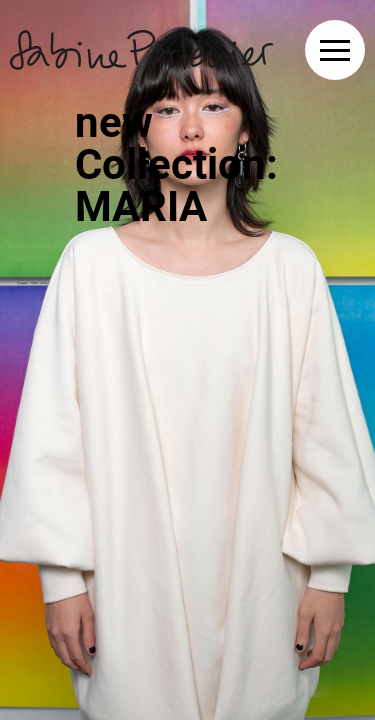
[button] (335, 50)
